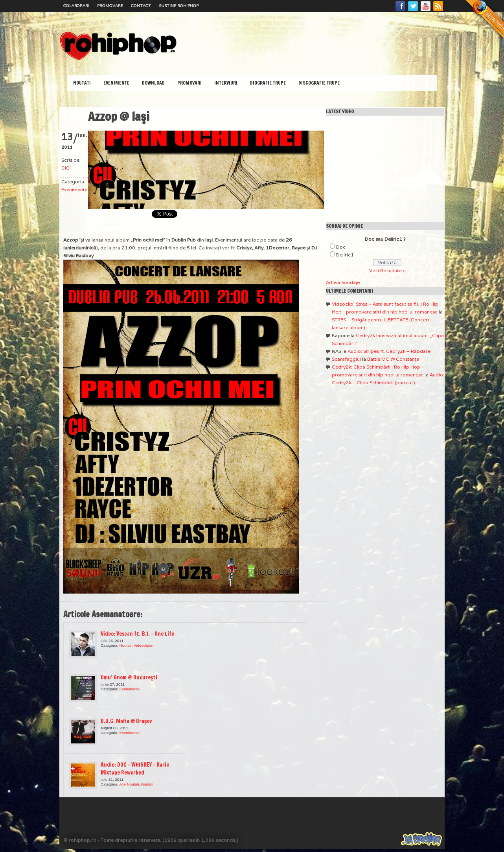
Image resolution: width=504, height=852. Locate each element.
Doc (341, 247)
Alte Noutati (129, 784)
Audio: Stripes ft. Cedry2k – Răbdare (389, 351)
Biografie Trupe (268, 83)
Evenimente (116, 83)
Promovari (189, 83)
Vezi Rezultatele (387, 270)
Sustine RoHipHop (179, 6)
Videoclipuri (143, 645)
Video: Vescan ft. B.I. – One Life (137, 634)
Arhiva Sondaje (343, 282)
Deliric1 (345, 255)
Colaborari (76, 6)
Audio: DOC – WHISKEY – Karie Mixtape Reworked (135, 769)
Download (153, 83)
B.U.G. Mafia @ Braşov (126, 721)
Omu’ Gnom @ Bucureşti (129, 677)
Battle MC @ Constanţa (393, 359)
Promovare (110, 6)
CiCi (66, 168)
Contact (141, 6)
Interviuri (226, 83)
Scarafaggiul (346, 359)
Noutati (82, 83)
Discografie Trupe (319, 83)
